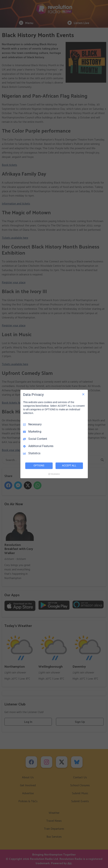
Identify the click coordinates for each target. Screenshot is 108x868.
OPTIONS (39, 466)
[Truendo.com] (54, 474)
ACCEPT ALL (69, 466)
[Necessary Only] (83, 394)
